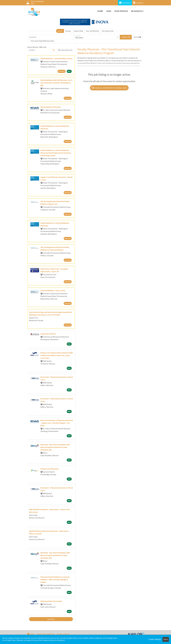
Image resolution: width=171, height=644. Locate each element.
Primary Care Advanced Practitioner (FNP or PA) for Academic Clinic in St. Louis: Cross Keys (57, 355)
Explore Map (78, 31)
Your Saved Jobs (108, 31)
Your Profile (121, 11)
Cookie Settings (155, 639)
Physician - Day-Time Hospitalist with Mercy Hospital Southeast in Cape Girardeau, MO (55, 447)
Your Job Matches (93, 31)
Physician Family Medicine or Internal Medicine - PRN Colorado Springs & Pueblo (55, 580)
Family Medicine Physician (51, 107)
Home (100, 11)
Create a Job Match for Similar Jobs (109, 88)
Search (60, 31)
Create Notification (65, 50)
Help (31, 634)
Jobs (109, 11)
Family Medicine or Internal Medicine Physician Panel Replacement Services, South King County (56, 153)
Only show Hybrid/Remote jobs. (43, 41)
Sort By (32, 50)
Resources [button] (137, 11)
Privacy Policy (63, 634)
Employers (138, 3)
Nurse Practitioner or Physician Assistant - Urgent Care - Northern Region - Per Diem (57, 423)
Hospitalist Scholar (48, 334)
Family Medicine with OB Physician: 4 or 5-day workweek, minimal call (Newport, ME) (57, 83)
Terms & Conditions (46, 634)
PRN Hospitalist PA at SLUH (51, 601)
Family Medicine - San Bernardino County (56, 58)
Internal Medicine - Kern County (53, 290)
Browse (68, 31)
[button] (137, 37)
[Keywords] (51, 37)
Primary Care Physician (50, 469)
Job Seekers (125, 3)
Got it (166, 639)
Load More (51, 619)
